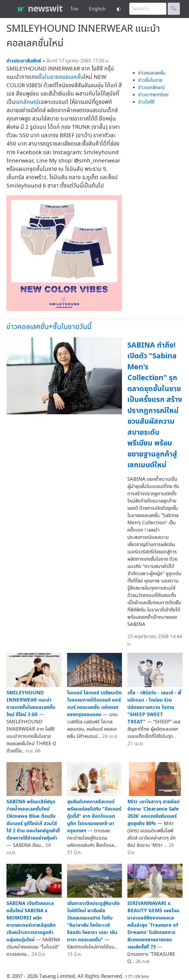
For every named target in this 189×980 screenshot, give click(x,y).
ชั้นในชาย (48, 77)
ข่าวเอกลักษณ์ (151, 88)
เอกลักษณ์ (27, 102)
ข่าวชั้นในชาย (150, 80)
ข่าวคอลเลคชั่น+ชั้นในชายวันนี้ (49, 327)
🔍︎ (174, 9)
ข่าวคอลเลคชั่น (152, 73)
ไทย (74, 9)
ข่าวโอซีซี (146, 102)
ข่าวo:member (154, 95)
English (97, 9)
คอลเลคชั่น (71, 77)
